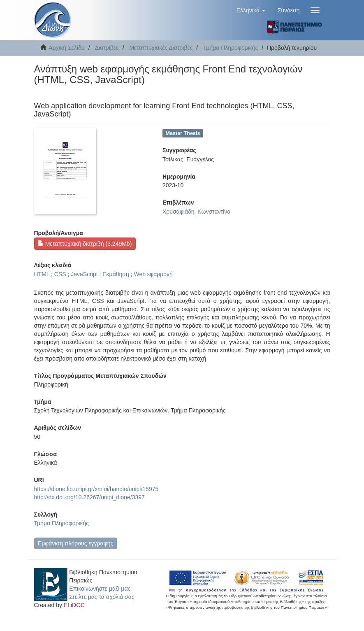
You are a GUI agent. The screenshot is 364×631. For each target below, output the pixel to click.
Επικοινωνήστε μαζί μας (100, 589)
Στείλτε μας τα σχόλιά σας (102, 597)
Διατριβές (107, 48)
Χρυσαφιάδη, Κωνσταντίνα (196, 212)
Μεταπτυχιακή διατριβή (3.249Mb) (85, 244)
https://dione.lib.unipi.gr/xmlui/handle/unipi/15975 (96, 489)
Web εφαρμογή (153, 274)
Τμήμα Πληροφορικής (231, 48)
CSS (60, 274)
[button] (251, 10)
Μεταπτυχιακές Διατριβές (161, 48)
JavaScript (84, 274)
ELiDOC (74, 605)
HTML (42, 274)
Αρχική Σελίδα (67, 48)
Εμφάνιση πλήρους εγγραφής (75, 543)
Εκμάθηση (116, 274)
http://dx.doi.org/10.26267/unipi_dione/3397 (89, 497)
